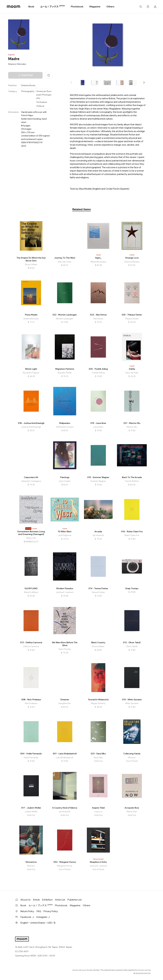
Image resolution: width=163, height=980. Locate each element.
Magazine (95, 7)
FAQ (39, 911)
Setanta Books (28, 85)
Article (36, 900)
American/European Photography (44, 95)
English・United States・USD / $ (38, 923)
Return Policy (27, 911)
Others (110, 7)
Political (40, 106)
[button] (144, 83)
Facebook (27, 917)
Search (141, 7)
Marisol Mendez (17, 64)
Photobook (77, 7)
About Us (26, 900)
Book (31, 7)
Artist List (60, 900)
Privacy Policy (51, 911)
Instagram (43, 917)
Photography (28, 91)
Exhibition (47, 900)
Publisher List (75, 900)
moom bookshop (13, 7)
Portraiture (42, 102)
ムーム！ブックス (53, 6)
